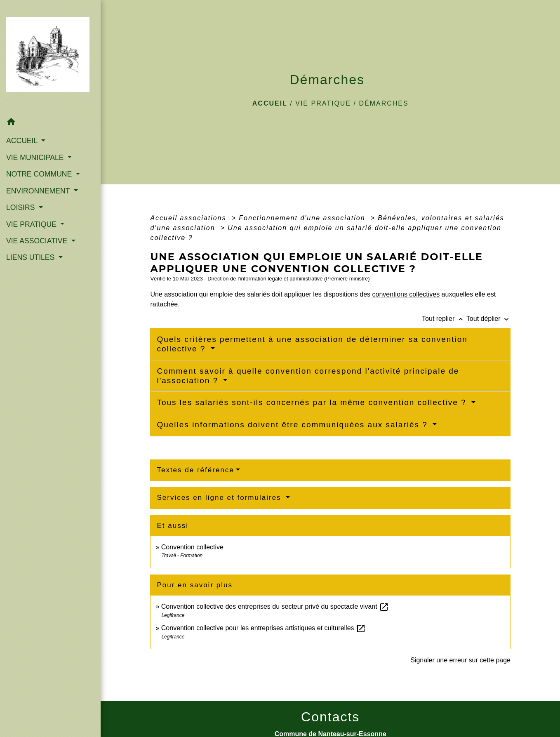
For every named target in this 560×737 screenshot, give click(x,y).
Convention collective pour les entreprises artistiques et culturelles (264, 628)
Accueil (270, 103)
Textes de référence (195, 470)
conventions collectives (406, 294)
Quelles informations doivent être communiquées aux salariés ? (294, 425)
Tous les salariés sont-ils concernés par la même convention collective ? (313, 402)
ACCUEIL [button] (23, 141)
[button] (50, 123)
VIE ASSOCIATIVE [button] (38, 241)
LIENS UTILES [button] (31, 257)
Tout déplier (488, 319)
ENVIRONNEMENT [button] (39, 191)
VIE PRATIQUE (323, 103)
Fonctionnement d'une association (303, 218)
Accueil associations (189, 218)
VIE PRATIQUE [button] (32, 224)
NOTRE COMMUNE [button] (40, 174)
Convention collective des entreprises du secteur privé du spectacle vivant (275, 606)
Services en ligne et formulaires (220, 498)
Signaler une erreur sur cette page (460, 660)
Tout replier (444, 319)
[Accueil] (50, 57)
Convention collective (192, 547)
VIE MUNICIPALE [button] (36, 158)
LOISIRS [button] (21, 207)
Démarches (384, 103)
